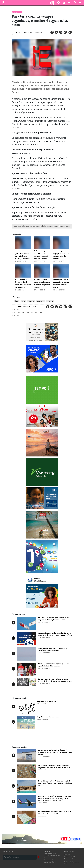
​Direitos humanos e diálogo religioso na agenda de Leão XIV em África (53, 665)
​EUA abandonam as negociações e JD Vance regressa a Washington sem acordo (55, 619)
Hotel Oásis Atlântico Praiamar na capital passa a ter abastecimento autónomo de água (55, 782)
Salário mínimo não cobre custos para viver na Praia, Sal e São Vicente (55, 813)
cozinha (31, 301)
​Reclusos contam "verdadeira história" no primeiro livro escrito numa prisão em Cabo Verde (55, 752)
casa (23, 301)
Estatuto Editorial (69, 857)
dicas (17, 301)
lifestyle (50, 301)
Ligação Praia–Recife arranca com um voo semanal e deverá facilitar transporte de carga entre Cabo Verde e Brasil (54, 798)
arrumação (41, 301)
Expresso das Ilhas (24, 32)
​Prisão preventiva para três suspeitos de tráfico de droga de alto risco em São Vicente (55, 680)
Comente (50, 226)
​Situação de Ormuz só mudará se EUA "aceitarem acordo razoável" (52, 649)
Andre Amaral (27, 313)
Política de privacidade (71, 859)
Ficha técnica (68, 855)
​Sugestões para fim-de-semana (49, 701)
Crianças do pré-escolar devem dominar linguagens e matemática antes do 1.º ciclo (54, 767)
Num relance (69, 851)
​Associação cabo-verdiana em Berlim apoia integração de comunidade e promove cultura (55, 634)
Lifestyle (15, 12)
